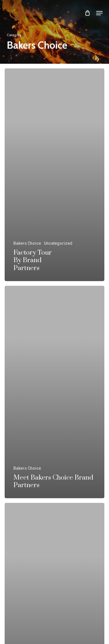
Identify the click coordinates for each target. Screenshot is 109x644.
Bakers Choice (27, 243)
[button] (99, 13)
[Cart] (88, 13)
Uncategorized (58, 243)
